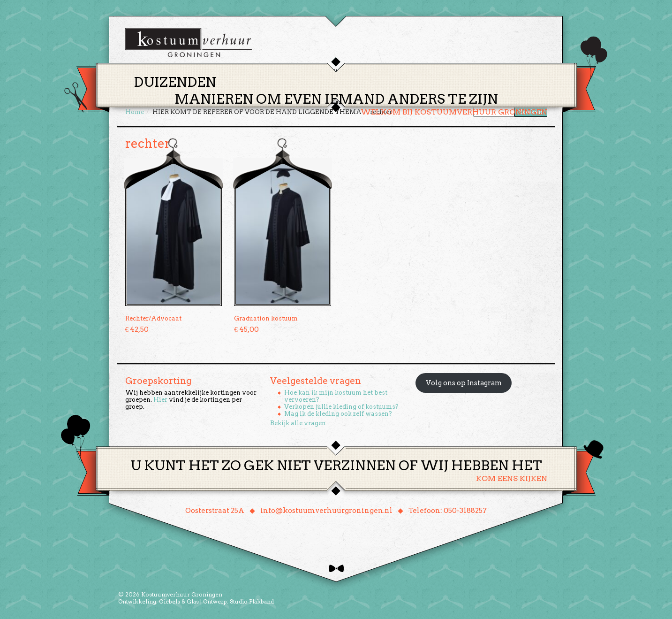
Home (266, 72)
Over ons (423, 72)
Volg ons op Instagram (464, 383)
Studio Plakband (252, 601)
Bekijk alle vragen (298, 423)
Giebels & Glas (179, 601)
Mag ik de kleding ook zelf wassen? (338, 414)
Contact (467, 72)
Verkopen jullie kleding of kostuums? (341, 407)
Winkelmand (519, 72)
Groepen (380, 72)
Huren (342, 72)
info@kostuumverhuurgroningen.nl (326, 511)
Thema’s (303, 72)
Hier (160, 400)
